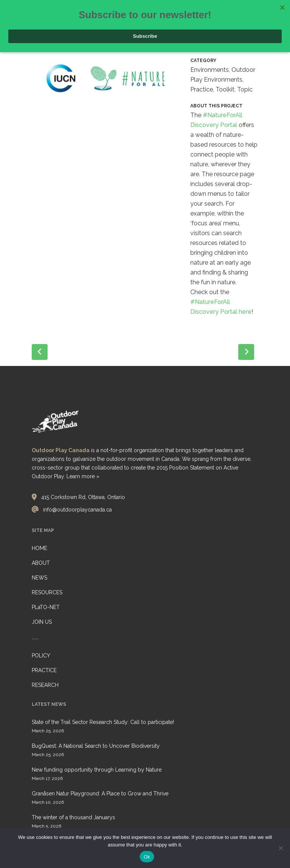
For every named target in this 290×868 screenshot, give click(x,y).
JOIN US (42, 622)
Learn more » (83, 476)
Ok (147, 857)
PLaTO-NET (46, 607)
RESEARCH (45, 685)
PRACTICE (44, 670)
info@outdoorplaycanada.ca (77, 510)
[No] (281, 848)
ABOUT (41, 563)
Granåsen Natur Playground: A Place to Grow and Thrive (100, 794)
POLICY (41, 656)
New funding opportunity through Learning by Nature (97, 770)
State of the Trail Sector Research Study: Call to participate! (103, 722)
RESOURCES (47, 592)
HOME (39, 548)
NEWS (39, 578)
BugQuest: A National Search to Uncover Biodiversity (96, 746)
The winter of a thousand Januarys (73, 817)
